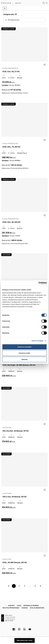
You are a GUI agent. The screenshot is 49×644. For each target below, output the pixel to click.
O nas (19, 606)
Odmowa (24, 359)
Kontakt (11, 606)
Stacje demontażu (37, 608)
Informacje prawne (31, 606)
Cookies (25, 608)
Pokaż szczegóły (37, 341)
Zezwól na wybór (24, 353)
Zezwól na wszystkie (24, 347)
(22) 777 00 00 (9, 621)
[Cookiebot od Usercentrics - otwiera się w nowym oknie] (38, 283)
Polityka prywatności (11, 608)
